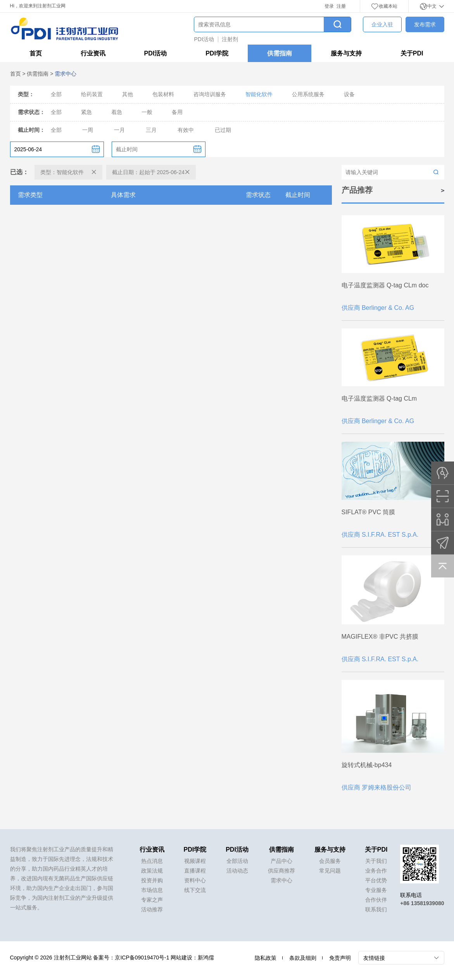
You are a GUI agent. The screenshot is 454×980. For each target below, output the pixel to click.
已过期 (223, 130)
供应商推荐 (281, 871)
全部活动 (237, 861)
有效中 (186, 130)
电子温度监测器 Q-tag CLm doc (385, 285)
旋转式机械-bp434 (367, 765)
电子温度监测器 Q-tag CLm (379, 398)
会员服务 (330, 861)
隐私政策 (266, 958)
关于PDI (412, 53)
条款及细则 (303, 958)
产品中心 (281, 861)
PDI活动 (204, 39)
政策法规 (152, 871)
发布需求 (425, 24)
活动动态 (237, 871)
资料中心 (195, 880)
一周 (88, 130)
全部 (56, 94)
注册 (341, 6)
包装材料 (163, 94)
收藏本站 (384, 6)
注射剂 (230, 39)
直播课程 (195, 871)
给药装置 (92, 94)
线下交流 (195, 890)
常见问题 (330, 871)
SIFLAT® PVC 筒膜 (369, 512)
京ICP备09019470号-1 (142, 958)
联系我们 (376, 909)
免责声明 (340, 958)
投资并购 (152, 880)
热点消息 (152, 861)
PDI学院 (217, 53)
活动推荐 (152, 909)
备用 (177, 112)
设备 (349, 94)
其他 (128, 94)
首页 (36, 53)
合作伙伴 (376, 900)
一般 (147, 112)
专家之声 (152, 900)
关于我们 (376, 861)
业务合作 (376, 871)
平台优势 (376, 880)
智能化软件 (259, 94)
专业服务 (376, 890)
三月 (151, 130)
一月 (119, 130)
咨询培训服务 (210, 94)
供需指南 (280, 53)
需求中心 (281, 880)
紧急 (86, 112)
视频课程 (195, 861)
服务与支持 (346, 53)
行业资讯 (93, 53)
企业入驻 (382, 24)
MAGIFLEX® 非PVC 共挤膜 (380, 637)
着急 (117, 112)
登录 (329, 6)
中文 (432, 6)
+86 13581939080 (422, 903)
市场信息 (152, 890)
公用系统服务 (308, 94)
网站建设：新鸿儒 (192, 958)
